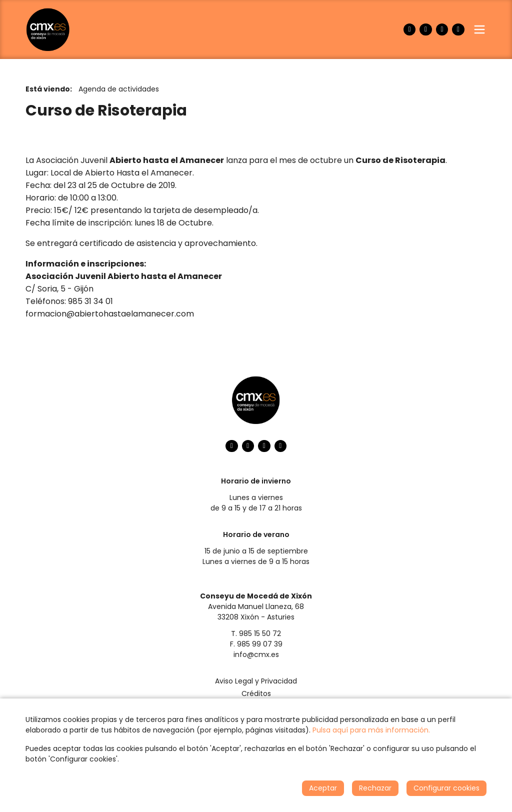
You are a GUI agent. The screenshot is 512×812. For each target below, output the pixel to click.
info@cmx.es (256, 654)
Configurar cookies (446, 788)
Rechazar (375, 788)
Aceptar (323, 788)
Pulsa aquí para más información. (371, 730)
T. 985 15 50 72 (256, 633)
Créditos (256, 693)
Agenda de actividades (119, 89)
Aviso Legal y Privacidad (256, 681)
